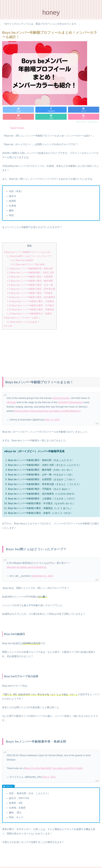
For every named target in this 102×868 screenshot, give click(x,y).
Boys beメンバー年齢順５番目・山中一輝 (30, 285)
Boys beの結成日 (22, 260)
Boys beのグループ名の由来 (27, 264)
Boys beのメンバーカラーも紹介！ (22, 318)
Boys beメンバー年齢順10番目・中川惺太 (31, 305)
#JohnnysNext (21, 411)
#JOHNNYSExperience (70, 402)
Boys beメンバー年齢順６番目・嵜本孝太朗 (31, 289)
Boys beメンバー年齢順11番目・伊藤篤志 (31, 309)
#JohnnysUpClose (39, 411)
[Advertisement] (51, 350)
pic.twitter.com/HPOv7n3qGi (68, 768)
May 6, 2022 (49, 777)
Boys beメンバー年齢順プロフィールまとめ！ (28, 252)
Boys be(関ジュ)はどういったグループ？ (30, 256)
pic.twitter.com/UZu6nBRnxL (32, 567)
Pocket (20, 128)
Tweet (13, 128)
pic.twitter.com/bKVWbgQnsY (65, 411)
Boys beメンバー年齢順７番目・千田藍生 (30, 293)
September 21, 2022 (42, 576)
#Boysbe (11, 402)
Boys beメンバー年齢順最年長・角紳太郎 (30, 269)
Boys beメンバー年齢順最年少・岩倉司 (29, 314)
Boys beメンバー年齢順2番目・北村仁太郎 (31, 273)
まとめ (8, 326)
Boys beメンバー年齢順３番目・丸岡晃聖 (30, 277)
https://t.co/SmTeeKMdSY (39, 768)
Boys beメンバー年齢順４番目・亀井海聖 (30, 281)
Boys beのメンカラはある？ (23, 322)
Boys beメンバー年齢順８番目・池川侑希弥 (31, 297)
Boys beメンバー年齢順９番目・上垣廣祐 (31, 301)
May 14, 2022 (53, 420)
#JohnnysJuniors (61, 398)
